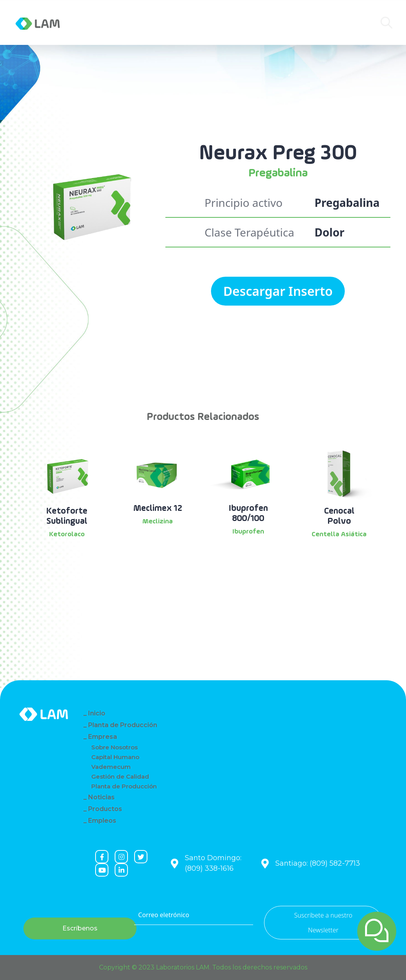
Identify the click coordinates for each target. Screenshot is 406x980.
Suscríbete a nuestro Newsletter (323, 923)
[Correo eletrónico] (193, 915)
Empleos (102, 821)
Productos (176, 23)
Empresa (104, 23)
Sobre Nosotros (114, 747)
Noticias (137, 23)
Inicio (97, 713)
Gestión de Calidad (120, 776)
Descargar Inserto (278, 291)
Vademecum (111, 767)
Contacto (219, 23)
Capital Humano (115, 757)
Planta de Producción (123, 725)
